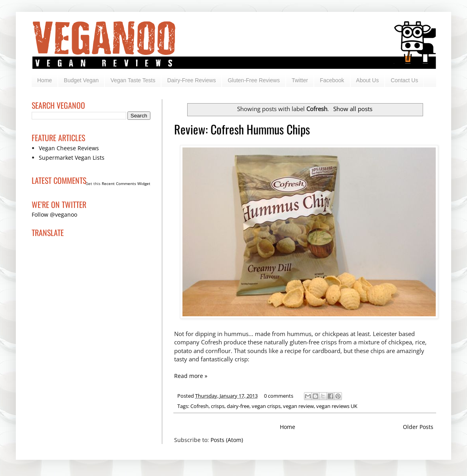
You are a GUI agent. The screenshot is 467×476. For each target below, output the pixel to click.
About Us (368, 80)
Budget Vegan (81, 80)
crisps (218, 406)
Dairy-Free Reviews (191, 80)
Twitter (300, 80)
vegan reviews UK (337, 406)
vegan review (298, 406)
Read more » (191, 376)
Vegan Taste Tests (133, 80)
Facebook (332, 80)
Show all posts (353, 109)
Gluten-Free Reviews (254, 80)
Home (45, 80)
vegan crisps (266, 406)
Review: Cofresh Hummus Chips (242, 129)
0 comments (279, 396)
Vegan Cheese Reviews (69, 148)
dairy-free (238, 406)
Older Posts (418, 427)
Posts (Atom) (227, 440)
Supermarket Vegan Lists (72, 158)
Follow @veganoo (54, 214)
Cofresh (199, 406)
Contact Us (404, 80)
